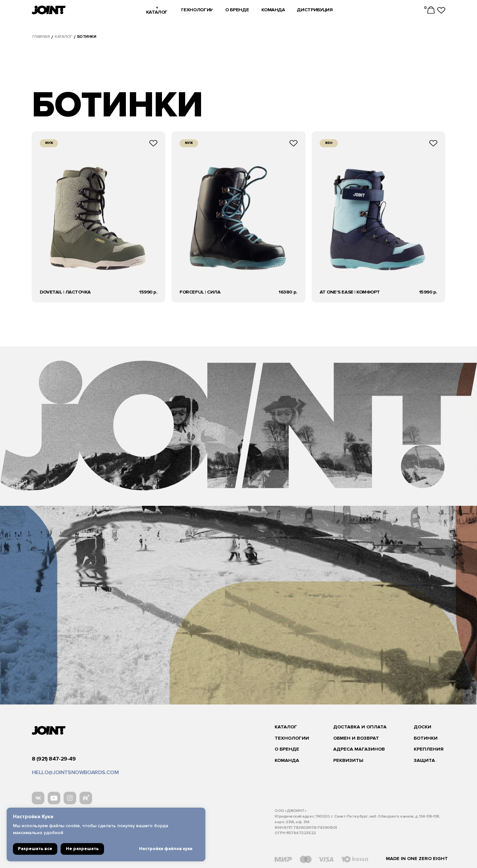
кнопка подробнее (99, 217)
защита (424, 760)
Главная (41, 37)
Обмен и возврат (356, 738)
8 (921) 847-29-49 (54, 759)
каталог (63, 37)
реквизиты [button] (348, 760)
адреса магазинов (359, 749)
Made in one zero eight (417, 859)
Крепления (429, 749)
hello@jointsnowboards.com (75, 772)
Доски (423, 727)
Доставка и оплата (360, 727)
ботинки (426, 738)
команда (287, 760)
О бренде (287, 749)
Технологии (292, 738)
